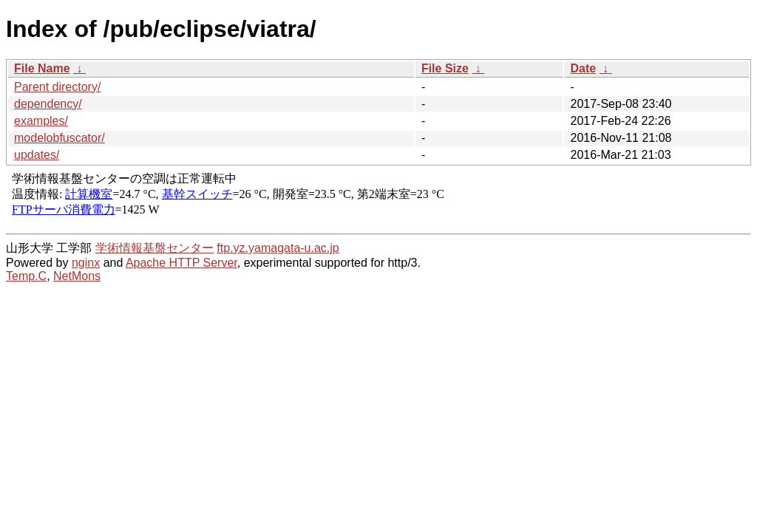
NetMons (77, 276)
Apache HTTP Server (181, 263)
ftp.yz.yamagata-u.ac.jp (278, 248)
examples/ (41, 121)
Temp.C (26, 276)
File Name (42, 68)
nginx (86, 263)
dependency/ (48, 104)
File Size (445, 68)
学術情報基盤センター (155, 248)
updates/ (37, 155)
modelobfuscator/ (60, 138)
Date (583, 68)
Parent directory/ (57, 87)
